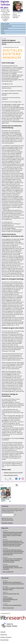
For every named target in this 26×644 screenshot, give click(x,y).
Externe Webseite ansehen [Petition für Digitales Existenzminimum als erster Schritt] (11, 475)
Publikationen (5, 28)
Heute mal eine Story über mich (11, 594)
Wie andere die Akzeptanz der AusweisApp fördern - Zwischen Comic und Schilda (13, 568)
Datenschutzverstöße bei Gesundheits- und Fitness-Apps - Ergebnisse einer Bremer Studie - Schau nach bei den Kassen (13, 535)
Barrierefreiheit (5, 640)
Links (3, 31)
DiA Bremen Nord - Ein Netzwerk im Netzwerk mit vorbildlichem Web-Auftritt (13, 583)
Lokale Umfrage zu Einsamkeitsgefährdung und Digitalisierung (10, 599)
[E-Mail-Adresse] (8, 515)
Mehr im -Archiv (8, 608)
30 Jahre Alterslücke (6, 26)
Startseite (3, 632)
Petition (9, 374)
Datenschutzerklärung (8, 520)
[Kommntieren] (10, 479)
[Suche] (8, 485)
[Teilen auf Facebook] (16, 479)
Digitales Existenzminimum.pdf (12, 473)
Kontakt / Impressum (6, 637)
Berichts (22, 438)
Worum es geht (5, 24)
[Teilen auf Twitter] (20, 479)
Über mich (15, 17)
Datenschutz (4, 635)
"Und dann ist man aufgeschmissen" (12, 605)
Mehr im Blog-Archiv (8, 572)
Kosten (17, 134)
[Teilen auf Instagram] (23, 479)
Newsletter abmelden (7, 523)
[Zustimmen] (6, 479)
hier (8, 465)
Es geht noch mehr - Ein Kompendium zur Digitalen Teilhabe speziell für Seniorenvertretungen (13, 560)
